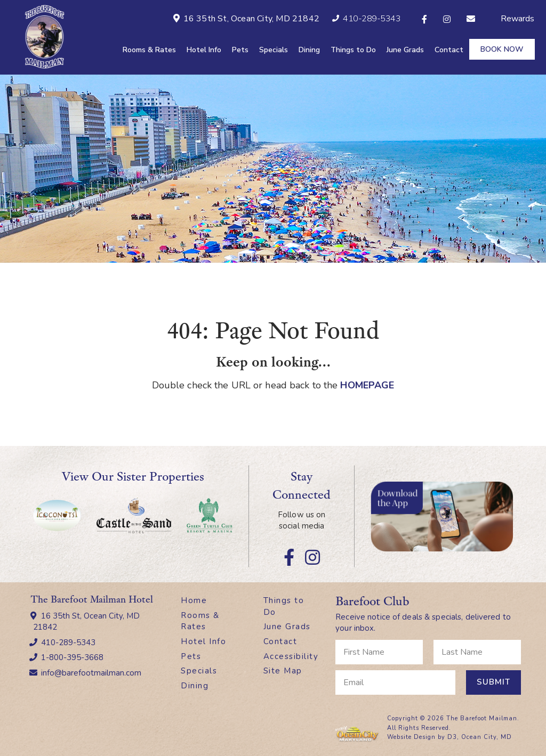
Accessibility (291, 656)
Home (194, 600)
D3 (452, 737)
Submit (493, 681)
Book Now (502, 49)
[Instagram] (447, 19)
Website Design (411, 737)
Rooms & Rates (149, 50)
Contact (449, 50)
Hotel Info (204, 50)
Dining (309, 50)
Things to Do (353, 50)
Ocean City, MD (487, 737)
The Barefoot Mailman (482, 718)
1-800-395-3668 (72, 657)
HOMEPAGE (367, 385)
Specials (274, 50)
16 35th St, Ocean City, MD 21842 (86, 621)
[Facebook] (424, 19)
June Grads (405, 50)
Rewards (517, 19)
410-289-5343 (68, 642)
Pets (240, 50)
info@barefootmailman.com (91, 672)
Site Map (283, 670)
